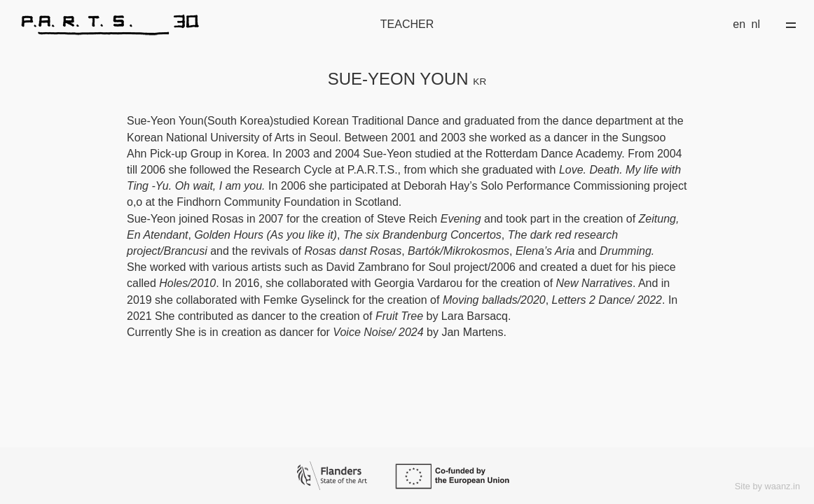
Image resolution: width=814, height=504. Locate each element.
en (739, 24)
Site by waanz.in (767, 486)
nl (756, 24)
